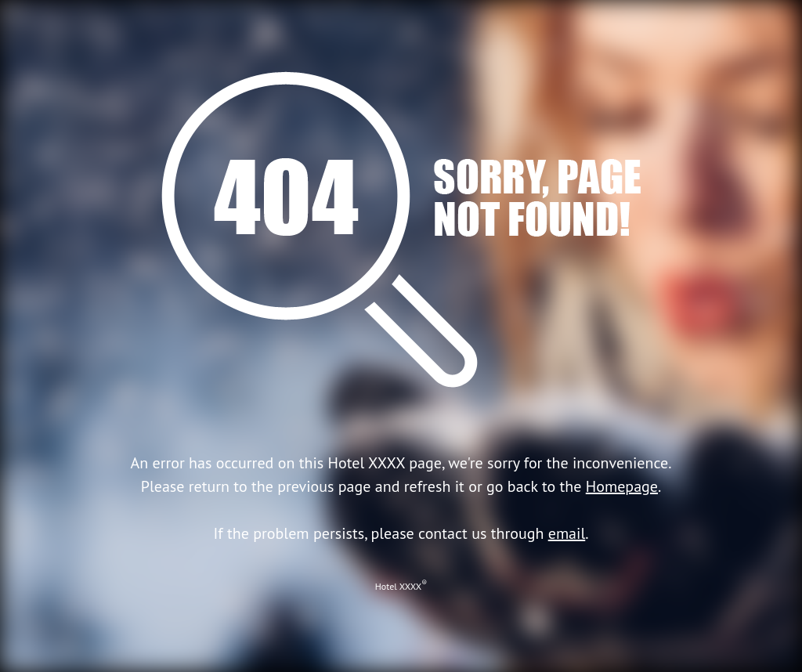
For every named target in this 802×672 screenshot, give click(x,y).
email (567, 533)
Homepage (622, 486)
